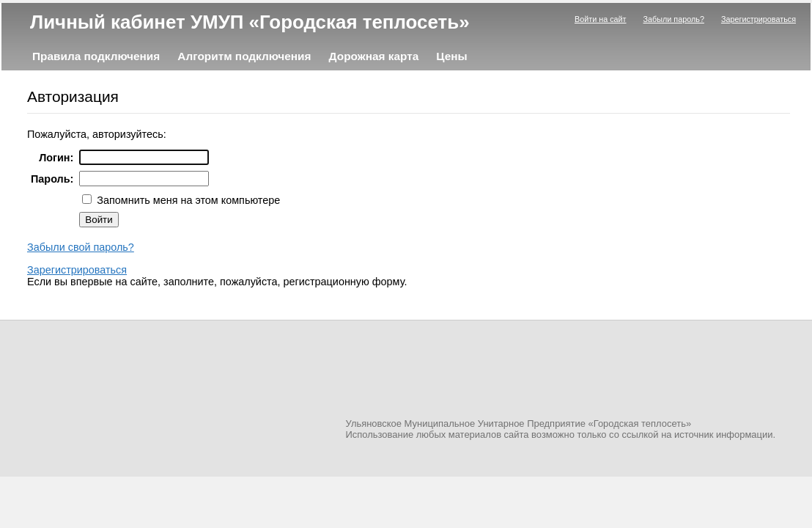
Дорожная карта (374, 56)
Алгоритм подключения (244, 56)
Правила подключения (96, 56)
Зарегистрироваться (759, 19)
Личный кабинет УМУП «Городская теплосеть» (250, 22)
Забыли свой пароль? (81, 247)
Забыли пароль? (674, 19)
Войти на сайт (601, 19)
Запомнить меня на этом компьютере (187, 200)
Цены (451, 56)
